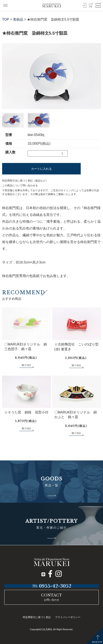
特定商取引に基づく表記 (37, 617)
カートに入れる (41, 169)
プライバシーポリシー (68, 617)
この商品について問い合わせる (20, 185)
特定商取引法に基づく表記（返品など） (25, 181)
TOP (6, 19)
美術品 (18, 19)
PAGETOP (97, 642)
